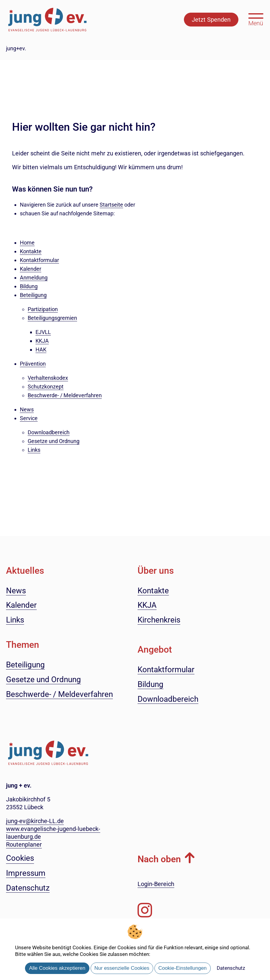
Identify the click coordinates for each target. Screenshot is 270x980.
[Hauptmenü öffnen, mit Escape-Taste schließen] (256, 19)
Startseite (111, 205)
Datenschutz (231, 968)
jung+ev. (16, 48)
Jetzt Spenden (211, 20)
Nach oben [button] (159, 859)
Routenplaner (24, 844)
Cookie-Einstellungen (183, 968)
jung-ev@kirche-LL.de (35, 821)
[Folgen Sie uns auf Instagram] (145, 910)
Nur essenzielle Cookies (122, 968)
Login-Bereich (156, 884)
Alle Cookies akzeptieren (57, 968)
